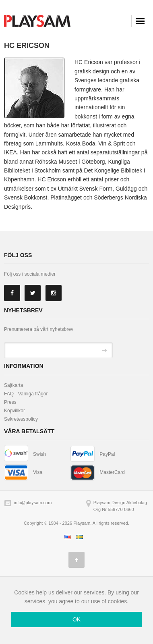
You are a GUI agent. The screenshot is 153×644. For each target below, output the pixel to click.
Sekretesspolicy (21, 419)
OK (76, 619)
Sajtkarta (13, 385)
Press (10, 402)
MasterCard (112, 472)
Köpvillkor (14, 411)
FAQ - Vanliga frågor (26, 394)
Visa (38, 472)
